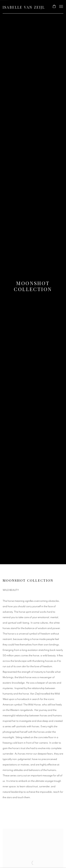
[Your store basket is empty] (54, 7)
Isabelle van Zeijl (24, 7)
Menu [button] (61, 7)
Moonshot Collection (33, 286)
